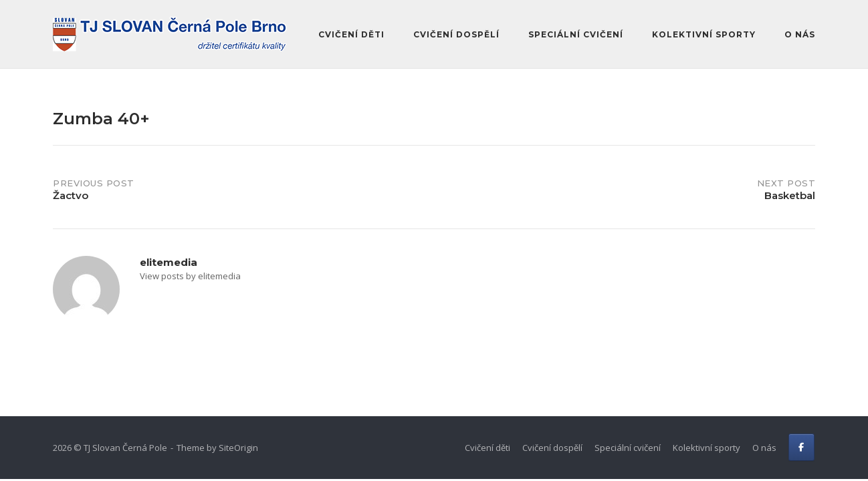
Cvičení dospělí (456, 34)
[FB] (801, 447)
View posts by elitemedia (190, 276)
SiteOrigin (238, 448)
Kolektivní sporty (704, 34)
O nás (800, 34)
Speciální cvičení (576, 34)
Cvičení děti (351, 34)
